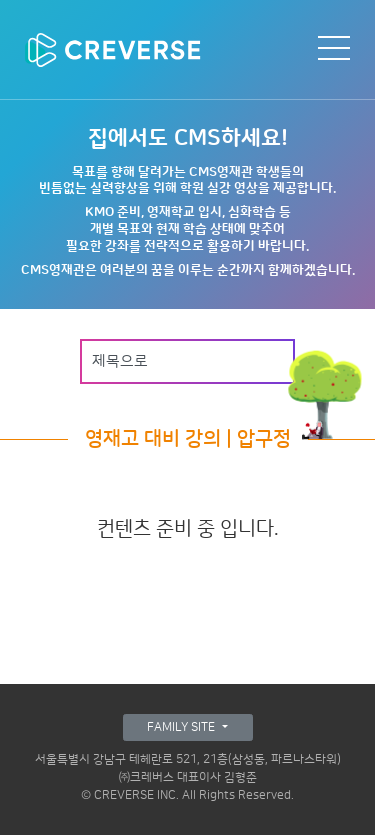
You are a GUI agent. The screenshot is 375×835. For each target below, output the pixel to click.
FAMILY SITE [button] (182, 727)
